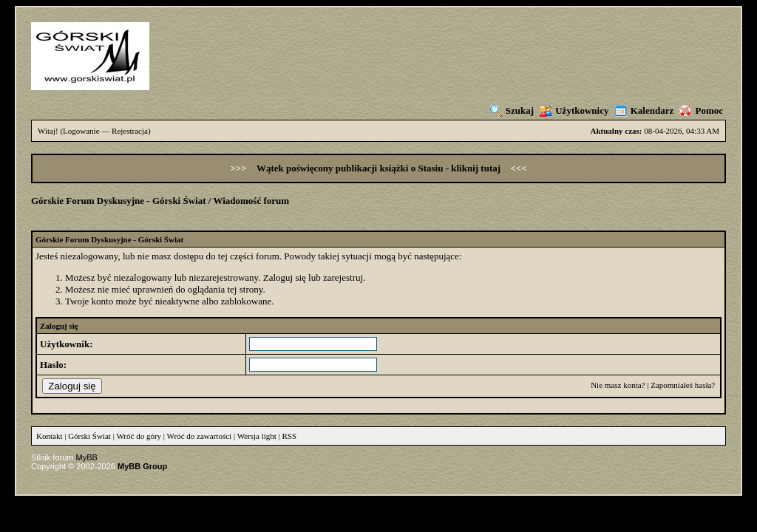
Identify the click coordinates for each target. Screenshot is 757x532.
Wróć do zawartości (200, 436)
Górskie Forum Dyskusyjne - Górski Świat (119, 201)
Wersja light (257, 436)
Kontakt (49, 436)
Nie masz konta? (618, 385)
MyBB (87, 457)
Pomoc (701, 110)
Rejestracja (130, 131)
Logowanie (81, 131)
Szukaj (512, 110)
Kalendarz (645, 110)
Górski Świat (89, 436)
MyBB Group (142, 466)
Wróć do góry (139, 436)
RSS (290, 436)
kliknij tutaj (477, 168)
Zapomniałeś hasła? (683, 385)
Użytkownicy (574, 110)
